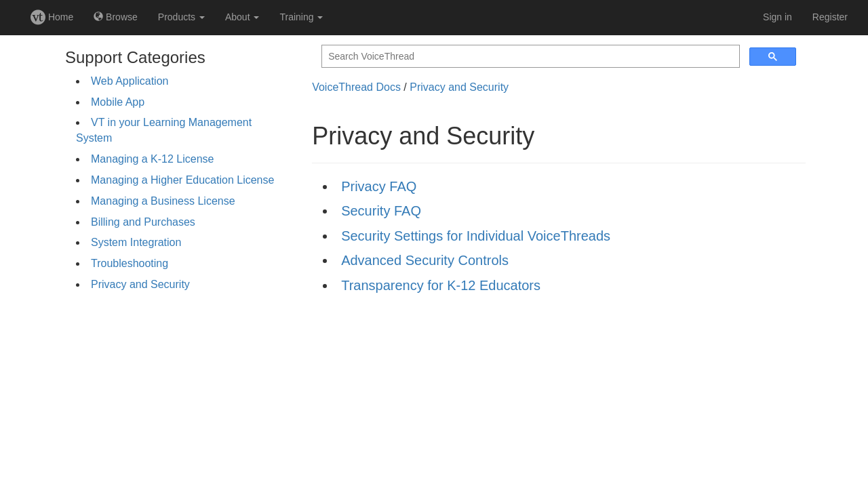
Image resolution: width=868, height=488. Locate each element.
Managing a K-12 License (152, 159)
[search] (529, 57)
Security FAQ (381, 211)
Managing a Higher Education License (182, 180)
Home (52, 17)
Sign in (777, 17)
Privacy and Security (140, 284)
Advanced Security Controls (425, 260)
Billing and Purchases (143, 222)
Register (830, 17)
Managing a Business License (163, 201)
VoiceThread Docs (356, 87)
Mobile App (118, 102)
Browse (116, 17)
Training (301, 17)
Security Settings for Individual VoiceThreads (476, 236)
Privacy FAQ (379, 186)
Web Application (130, 81)
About (242, 17)
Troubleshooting (130, 263)
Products (181, 17)
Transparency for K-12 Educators (441, 285)
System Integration (136, 242)
